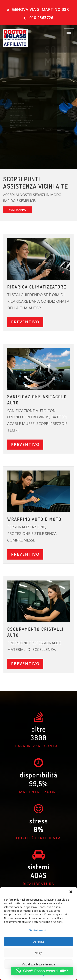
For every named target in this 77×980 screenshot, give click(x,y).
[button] (71, 892)
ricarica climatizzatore (35, 285)
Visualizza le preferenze (39, 964)
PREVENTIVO (24, 318)
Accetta (39, 942)
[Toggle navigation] (69, 31)
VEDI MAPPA (17, 209)
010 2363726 (41, 17)
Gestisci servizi (37, 930)
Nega (38, 953)
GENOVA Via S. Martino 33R (40, 9)
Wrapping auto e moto (33, 502)
